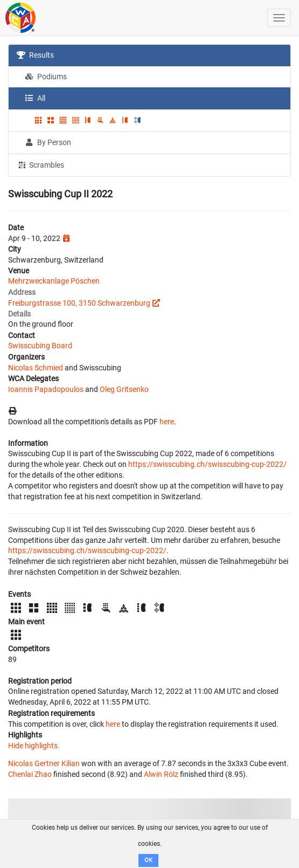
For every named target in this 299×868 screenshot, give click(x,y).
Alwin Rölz (161, 774)
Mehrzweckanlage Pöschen (54, 281)
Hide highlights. (34, 746)
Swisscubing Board (40, 346)
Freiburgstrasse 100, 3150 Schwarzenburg (79, 303)
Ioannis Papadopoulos (46, 389)
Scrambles (40, 164)
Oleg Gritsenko (124, 389)
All (35, 98)
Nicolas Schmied (36, 368)
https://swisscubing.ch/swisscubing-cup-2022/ (207, 464)
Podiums (46, 77)
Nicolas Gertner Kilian (44, 763)
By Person (48, 142)
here (167, 422)
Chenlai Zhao (30, 774)
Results (35, 55)
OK (148, 860)
